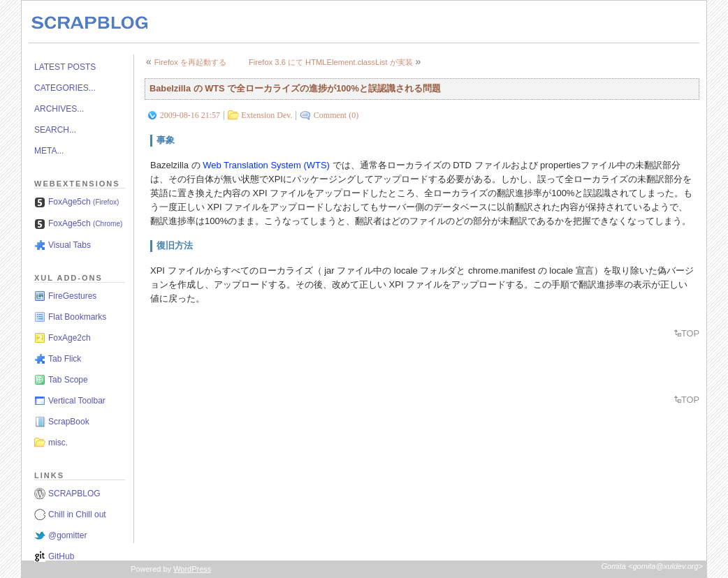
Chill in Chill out (77, 514)
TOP (690, 333)
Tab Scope (68, 380)
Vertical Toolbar (77, 401)
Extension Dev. (267, 115)
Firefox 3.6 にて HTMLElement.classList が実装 (331, 62)
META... (49, 151)
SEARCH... (55, 130)
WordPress (192, 569)
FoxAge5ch (83, 202)
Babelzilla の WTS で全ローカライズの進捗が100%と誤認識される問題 (295, 88)
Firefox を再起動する (190, 62)
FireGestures (72, 296)
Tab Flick (65, 359)
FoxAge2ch (70, 338)
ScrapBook (69, 422)
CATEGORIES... (65, 88)
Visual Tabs (70, 245)
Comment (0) (336, 115)
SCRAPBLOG (74, 494)
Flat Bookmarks (77, 317)
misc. (58, 443)
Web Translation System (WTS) (266, 165)
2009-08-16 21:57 (190, 115)
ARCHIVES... (59, 109)
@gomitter (68, 535)
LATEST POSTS (65, 67)
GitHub (61, 556)
